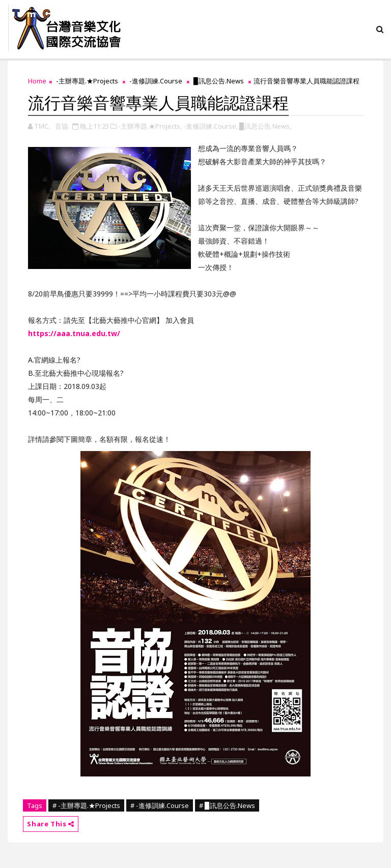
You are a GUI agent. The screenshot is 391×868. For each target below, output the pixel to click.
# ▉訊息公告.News (227, 805)
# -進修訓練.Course (160, 805)
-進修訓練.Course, (211, 126)
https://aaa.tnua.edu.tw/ (74, 333)
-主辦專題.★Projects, (150, 126)
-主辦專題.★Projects (87, 81)
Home (37, 81)
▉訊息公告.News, (265, 126)
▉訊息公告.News (219, 81)
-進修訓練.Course (156, 81)
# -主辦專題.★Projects (86, 805)
